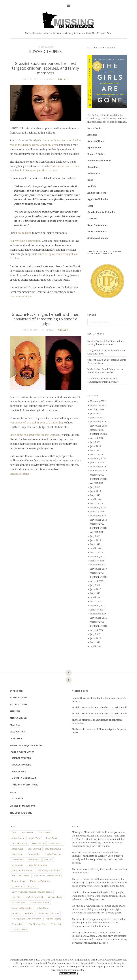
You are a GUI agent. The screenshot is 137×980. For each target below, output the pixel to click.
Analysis (63, 79)
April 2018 (96, 548)
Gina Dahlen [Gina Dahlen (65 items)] (17, 860)
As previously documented (25, 241)
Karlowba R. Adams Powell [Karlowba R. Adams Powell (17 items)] (47, 876)
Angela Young (18, 718)
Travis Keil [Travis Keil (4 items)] (56, 924)
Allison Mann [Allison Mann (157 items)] (18, 838)
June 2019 (96, 491)
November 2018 (99, 520)
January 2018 (97, 561)
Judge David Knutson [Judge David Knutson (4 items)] (38, 865)
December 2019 (98, 467)
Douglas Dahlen (21, 765)
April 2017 (96, 597)
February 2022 (98, 401)
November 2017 (99, 569)
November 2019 (99, 471)
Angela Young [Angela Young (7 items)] (35, 838)
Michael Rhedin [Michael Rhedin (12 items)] (55, 897)
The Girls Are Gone (21, 813)
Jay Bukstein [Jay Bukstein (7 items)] (17, 865)
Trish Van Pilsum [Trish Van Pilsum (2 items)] (19, 930)
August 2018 (97, 532)
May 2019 (95, 495)
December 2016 (98, 614)
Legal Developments (22, 752)
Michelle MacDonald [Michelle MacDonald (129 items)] (39, 903)
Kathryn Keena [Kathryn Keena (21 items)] (18, 881)
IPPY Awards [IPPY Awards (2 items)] (34, 860)
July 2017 (95, 585)
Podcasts (17, 798)
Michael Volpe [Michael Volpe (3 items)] (18, 903)
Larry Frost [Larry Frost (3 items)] (32, 887)
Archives (15, 725)
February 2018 (98, 557)
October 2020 (97, 430)
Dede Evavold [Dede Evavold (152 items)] (34, 849)
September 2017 (99, 577)
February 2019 (98, 508)
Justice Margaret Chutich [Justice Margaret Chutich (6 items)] (48, 870)
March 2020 (97, 454)
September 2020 (99, 434)
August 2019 (97, 483)
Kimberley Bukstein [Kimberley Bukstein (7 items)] (39, 881)
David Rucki (16, 738)
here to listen (24, 233)
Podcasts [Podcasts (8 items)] (29, 913)
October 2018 (97, 524)
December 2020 (98, 422)
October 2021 (97, 409)
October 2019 (97, 475)
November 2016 (99, 618)
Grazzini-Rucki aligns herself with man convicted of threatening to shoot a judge (45, 319)
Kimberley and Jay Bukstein (26, 745)
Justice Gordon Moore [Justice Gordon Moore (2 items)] (22, 870)
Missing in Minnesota (22, 806)
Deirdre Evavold (21, 758)
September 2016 (99, 626)
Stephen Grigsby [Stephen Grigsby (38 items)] (53, 919)
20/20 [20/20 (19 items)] (14, 833)
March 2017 (97, 601)
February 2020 (98, 459)
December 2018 (98, 516)
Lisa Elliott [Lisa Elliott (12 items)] (16, 897)
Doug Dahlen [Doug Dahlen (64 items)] (34, 854)
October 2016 (97, 622)
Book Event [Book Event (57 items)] (52, 838)
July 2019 (95, 487)
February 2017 (98, 606)
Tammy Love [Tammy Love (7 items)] (18, 924)
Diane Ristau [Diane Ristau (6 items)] (17, 854)
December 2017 (98, 565)
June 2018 (96, 540)
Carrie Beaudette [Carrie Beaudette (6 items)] (19, 843)
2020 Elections (18, 698)
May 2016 (95, 642)
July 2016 (95, 634)
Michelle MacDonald (24, 778)
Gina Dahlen (19, 771)
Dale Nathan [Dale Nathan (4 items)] (38, 843)
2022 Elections (18, 704)
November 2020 (99, 426)
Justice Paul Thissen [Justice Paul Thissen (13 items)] (21, 876)
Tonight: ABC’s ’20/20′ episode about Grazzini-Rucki (99, 707)
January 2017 (97, 610)
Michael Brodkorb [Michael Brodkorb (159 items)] (35, 897)
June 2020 (96, 446)
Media (13, 792)
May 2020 (95, 450)
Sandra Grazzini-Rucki (25, 785)
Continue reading (21, 296)
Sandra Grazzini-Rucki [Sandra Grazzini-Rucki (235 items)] (48, 913)
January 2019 (97, 512)
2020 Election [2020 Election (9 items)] (44, 833)
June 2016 (96, 638)
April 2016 (96, 646)
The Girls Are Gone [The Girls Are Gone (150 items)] (38, 924)
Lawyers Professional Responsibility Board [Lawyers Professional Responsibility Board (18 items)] (32, 892)
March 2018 (97, 552)
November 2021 (99, 405)
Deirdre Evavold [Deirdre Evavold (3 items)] (53, 849)
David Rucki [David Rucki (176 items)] (17, 849)
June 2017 (96, 589)
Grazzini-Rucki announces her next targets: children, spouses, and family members (46, 68)
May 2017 (95, 593)
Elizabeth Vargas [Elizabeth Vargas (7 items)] (53, 854)
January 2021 (97, 418)
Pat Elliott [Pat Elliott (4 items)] (16, 913)
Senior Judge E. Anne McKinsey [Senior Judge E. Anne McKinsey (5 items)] (26, 919)
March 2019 (97, 503)
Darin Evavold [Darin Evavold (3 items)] (55, 843)
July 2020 (95, 442)
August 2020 (97, 438)
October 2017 (97, 573)
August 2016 (97, 630)
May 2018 (95, 544)
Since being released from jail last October (35, 435)
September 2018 (99, 528)
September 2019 (99, 479)
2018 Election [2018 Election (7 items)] (27, 833)
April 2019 (96, 499)
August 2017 (97, 581)
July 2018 (95, 536)
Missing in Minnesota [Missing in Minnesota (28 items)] (21, 908)
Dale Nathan (17, 732)
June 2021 (96, 413)
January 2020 (97, 462)
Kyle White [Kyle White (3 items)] (17, 887)
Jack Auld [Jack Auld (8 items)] (49, 860)
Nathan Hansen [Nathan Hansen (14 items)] (43, 908)
